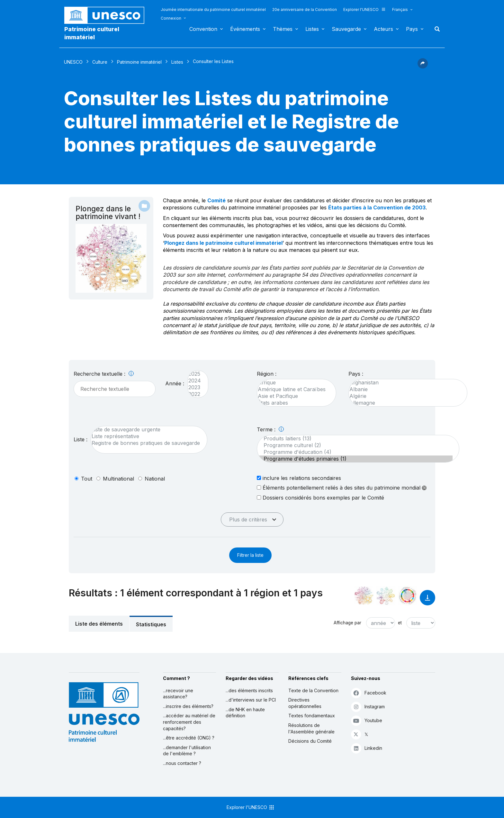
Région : (267, 374)
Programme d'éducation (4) (355, 452)
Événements (245, 29)
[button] (423, 67)
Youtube (367, 720)
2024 (195, 381)
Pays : (356, 374)
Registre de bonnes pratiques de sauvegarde (146, 443)
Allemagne (405, 403)
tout (87, 479)
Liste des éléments (99, 624)
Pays (412, 29)
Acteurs (383, 29)
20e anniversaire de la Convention (305, 9)
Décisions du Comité (310, 741)
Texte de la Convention (313, 690)
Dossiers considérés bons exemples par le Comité (320, 497)
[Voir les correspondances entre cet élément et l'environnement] (386, 596)
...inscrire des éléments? (188, 706)
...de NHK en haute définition (245, 713)
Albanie (405, 389)
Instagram (368, 707)
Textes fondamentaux (312, 716)
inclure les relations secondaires (299, 478)
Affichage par (347, 623)
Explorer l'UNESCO (364, 9)
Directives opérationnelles (305, 703)
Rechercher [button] (435, 29)
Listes (312, 29)
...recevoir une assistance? (178, 694)
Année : (175, 383)
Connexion (171, 18)
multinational (118, 479)
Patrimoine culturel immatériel (92, 33)
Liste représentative (146, 436)
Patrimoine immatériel (139, 62)
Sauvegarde (346, 29)
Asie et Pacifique (293, 396)
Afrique (293, 383)
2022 (195, 394)
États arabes (293, 403)
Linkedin (367, 748)
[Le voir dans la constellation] (364, 596)
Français (400, 9)
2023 (195, 387)
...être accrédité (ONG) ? (189, 738)
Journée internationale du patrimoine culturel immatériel (213, 9)
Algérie (405, 396)
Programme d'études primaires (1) (355, 459)
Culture (100, 62)
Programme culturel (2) (355, 445)
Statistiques (151, 624)
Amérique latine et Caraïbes (293, 389)
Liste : (81, 439)
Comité (216, 200)
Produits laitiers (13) (355, 439)
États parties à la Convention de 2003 (377, 207)
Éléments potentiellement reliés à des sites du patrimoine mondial (342, 488)
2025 (195, 374)
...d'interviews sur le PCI (251, 700)
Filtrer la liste (250, 555)
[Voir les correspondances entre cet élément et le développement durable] (408, 596)
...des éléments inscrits (249, 690)
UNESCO (73, 62)
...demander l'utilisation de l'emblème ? (187, 751)
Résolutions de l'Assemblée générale (311, 728)
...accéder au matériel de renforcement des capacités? (189, 722)
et (400, 623)
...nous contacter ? (182, 763)
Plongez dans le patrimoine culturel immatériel (223, 243)
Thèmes (283, 29)
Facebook (369, 693)
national (155, 479)
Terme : (270, 429)
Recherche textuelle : (104, 374)
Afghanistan (405, 383)
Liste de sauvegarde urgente (146, 430)
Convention (203, 29)
